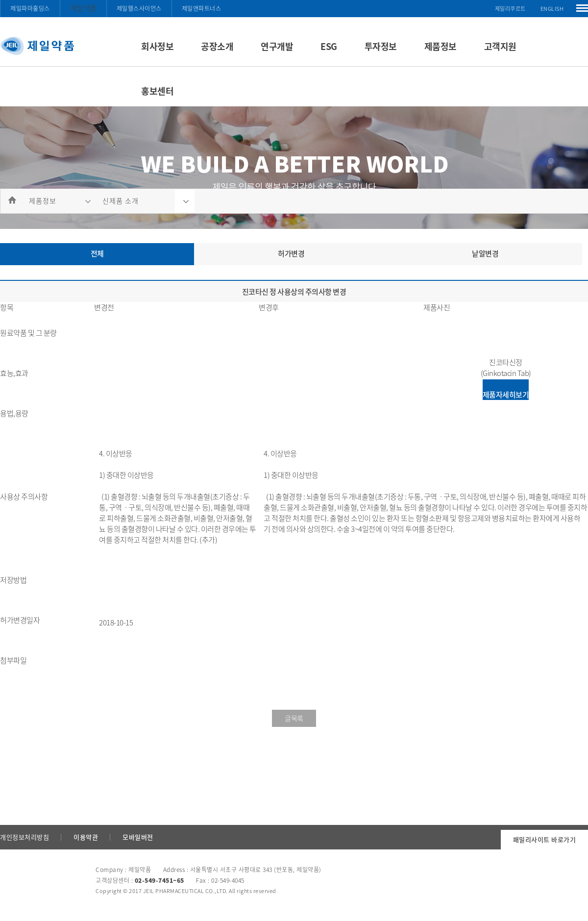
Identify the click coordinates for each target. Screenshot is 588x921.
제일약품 (83, 8)
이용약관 (86, 837)
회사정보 (157, 46)
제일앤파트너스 (202, 8)
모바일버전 (138, 837)
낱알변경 (485, 253)
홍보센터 (157, 91)
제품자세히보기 (506, 395)
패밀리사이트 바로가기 (545, 839)
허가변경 (291, 253)
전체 (97, 253)
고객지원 (500, 46)
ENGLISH (552, 9)
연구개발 (277, 46)
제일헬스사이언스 (139, 8)
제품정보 (441, 46)
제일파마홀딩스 (30, 8)
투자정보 (381, 46)
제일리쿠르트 (510, 9)
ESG (329, 46)
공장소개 (217, 46)
